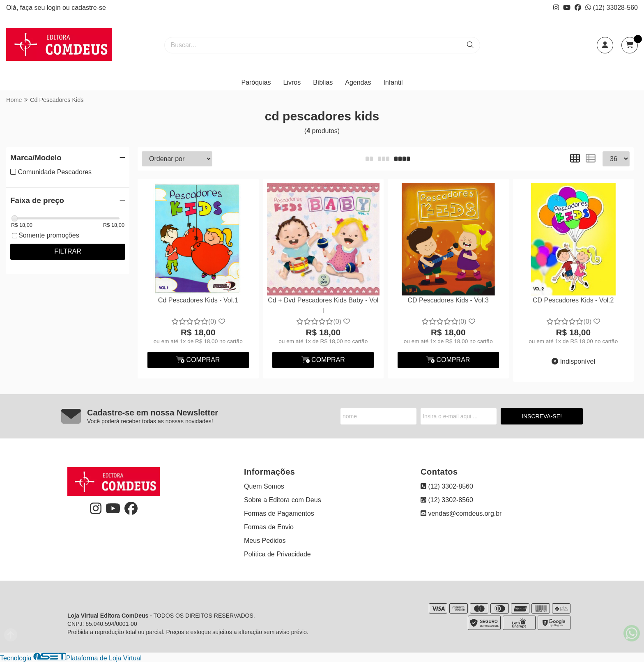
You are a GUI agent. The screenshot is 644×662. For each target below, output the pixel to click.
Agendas (358, 82)
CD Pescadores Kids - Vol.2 (573, 300)
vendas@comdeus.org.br (461, 513)
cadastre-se (89, 8)
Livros (292, 82)
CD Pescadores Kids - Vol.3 (448, 300)
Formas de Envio (269, 527)
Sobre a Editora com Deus (283, 500)
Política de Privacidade (277, 554)
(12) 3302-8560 (447, 486)
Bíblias (323, 82)
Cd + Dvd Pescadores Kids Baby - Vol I (323, 305)
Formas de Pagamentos (279, 513)
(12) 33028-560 (612, 8)
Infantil (393, 82)
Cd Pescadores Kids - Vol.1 (198, 300)
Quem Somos (264, 486)
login (55, 8)
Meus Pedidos (265, 541)
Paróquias (256, 82)
